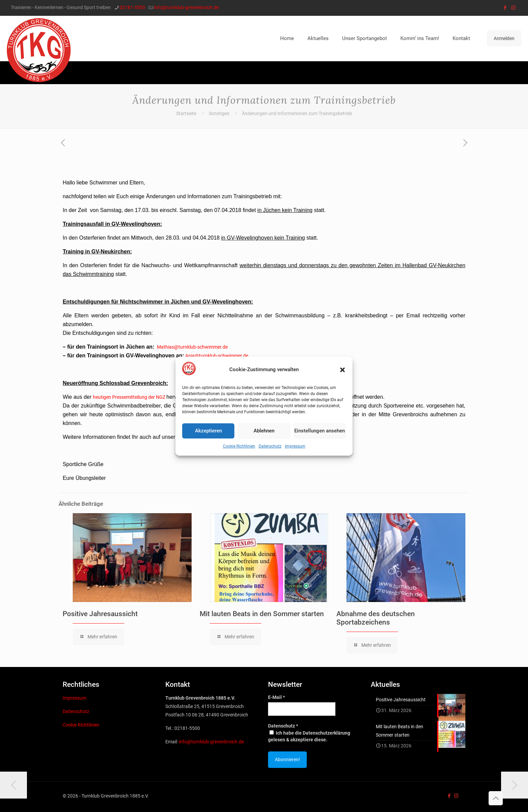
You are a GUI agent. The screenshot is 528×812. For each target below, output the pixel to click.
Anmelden (504, 38)
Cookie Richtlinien (239, 446)
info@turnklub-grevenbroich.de (211, 742)
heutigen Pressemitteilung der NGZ (129, 397)
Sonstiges (219, 113)
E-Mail (276, 697)
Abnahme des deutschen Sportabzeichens (376, 618)
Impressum (295, 446)
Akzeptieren (208, 431)
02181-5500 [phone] (132, 7)
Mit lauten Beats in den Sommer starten (262, 614)
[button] (342, 370)
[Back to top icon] (496, 798)
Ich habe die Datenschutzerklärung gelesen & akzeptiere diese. (309, 736)
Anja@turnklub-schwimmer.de (217, 356)
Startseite (186, 113)
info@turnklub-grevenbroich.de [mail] (186, 7)
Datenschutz (270, 446)
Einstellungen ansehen (320, 431)
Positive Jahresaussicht (100, 614)
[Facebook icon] (505, 8)
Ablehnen (264, 431)
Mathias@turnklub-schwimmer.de (192, 347)
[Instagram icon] (513, 8)
